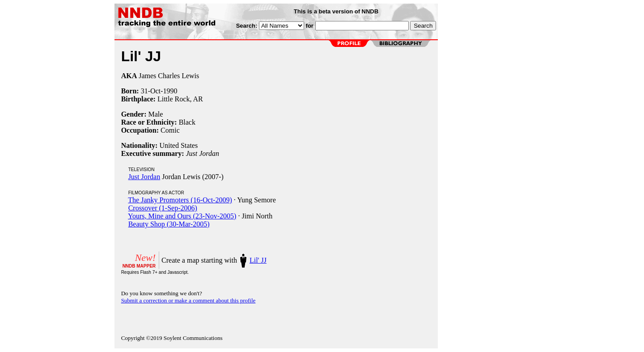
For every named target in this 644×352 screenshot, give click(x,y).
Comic (170, 130)
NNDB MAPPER (139, 266)
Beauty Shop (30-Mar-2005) (169, 224)
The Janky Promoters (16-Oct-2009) (180, 200)
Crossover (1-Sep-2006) (163, 208)
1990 (170, 91)
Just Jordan (144, 177)
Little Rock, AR (180, 99)
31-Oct (151, 91)
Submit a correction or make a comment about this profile (189, 300)
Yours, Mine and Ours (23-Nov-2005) (182, 216)
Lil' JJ (258, 260)
